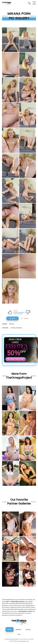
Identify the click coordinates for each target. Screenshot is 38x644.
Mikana (12, 324)
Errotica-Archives (16, 328)
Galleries (18, 629)
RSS (19, 634)
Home (10, 629)
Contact (28, 629)
